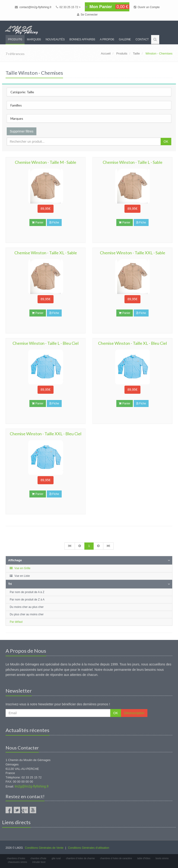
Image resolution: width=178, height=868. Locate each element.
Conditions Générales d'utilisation (89, 848)
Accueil (106, 53)
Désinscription (134, 713)
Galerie (125, 39)
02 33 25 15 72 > (68, 7)
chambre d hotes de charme (80, 858)
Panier (38, 223)
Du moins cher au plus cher (27, 607)
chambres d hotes (16, 858)
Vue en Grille (20, 568)
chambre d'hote (38, 858)
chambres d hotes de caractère (116, 858)
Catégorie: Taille (22, 92)
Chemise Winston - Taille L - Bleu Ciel (46, 343)
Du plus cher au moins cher (27, 614)
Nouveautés (55, 39)
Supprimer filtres (22, 131)
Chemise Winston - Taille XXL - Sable (133, 253)
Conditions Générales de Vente (44, 848)
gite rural (56, 858)
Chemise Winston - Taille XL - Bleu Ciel (132, 343)
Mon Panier (107, 7)
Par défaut (16, 622)
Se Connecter (87, 15)
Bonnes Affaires (82, 39)
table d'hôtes (144, 858)
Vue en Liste (20, 576)
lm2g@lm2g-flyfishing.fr (32, 786)
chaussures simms (17, 862)
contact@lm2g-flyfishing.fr (33, 7)
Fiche (54, 223)
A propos (107, 39)
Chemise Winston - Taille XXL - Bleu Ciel (46, 434)
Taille (137, 53)
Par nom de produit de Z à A (27, 600)
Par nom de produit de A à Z (27, 592)
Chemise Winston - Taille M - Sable (46, 162)
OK (166, 142)
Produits (15, 39)
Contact (142, 39)
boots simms (162, 858)
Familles (16, 105)
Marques (34, 39)
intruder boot (39, 862)
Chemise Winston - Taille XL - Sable (46, 253)
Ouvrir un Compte (147, 7)
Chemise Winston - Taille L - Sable (133, 162)
